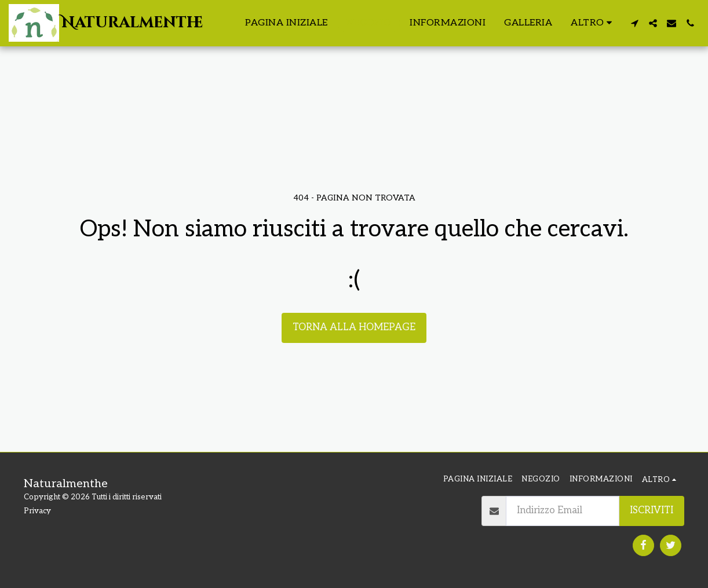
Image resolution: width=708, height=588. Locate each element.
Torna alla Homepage (354, 327)
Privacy (37, 511)
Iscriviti (652, 510)
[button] (634, 23)
